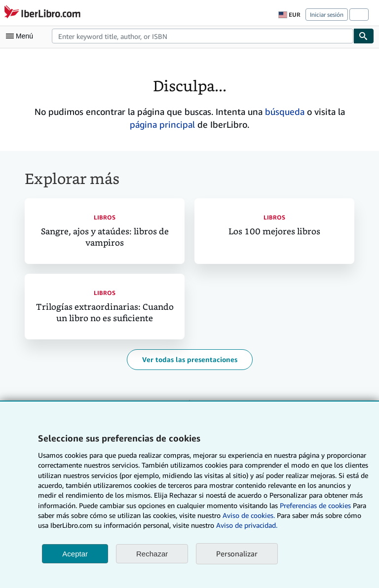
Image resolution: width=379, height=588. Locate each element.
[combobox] (203, 36)
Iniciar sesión (327, 15)
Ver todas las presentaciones (190, 359)
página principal (162, 124)
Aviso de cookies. (249, 515)
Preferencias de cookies (315, 505)
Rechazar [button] (152, 554)
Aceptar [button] (75, 554)
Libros (105, 217)
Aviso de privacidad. (247, 525)
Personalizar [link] (237, 553)
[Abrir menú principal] (22, 36)
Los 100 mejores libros (274, 232)
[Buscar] (364, 36)
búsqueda (285, 111)
